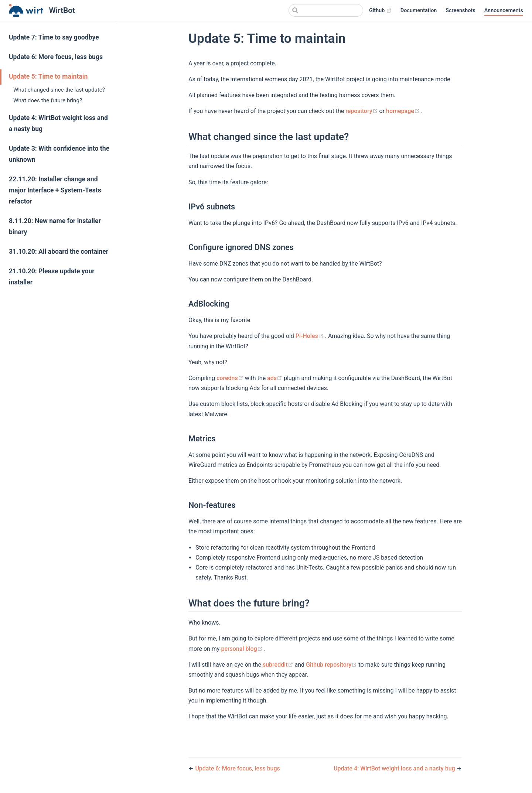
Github (380, 11)
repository (362, 111)
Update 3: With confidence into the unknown (59, 154)
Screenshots (460, 11)
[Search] (326, 10)
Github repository (332, 665)
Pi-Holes (310, 336)
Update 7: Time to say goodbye (54, 37)
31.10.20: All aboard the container (59, 252)
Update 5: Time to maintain (48, 76)
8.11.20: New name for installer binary (55, 226)
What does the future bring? (48, 100)
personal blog (242, 649)
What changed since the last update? (59, 90)
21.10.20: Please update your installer (52, 277)
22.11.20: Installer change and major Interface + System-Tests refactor (55, 190)
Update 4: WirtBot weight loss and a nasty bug (58, 123)
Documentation (419, 11)
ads (275, 378)
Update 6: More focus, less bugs (56, 57)
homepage (404, 111)
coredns (231, 378)
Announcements (504, 11)
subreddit (279, 665)
